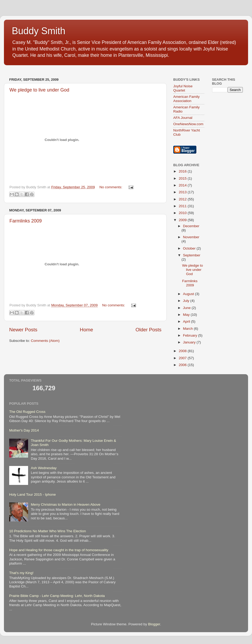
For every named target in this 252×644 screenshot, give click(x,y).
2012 (183, 199)
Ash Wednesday (44, 468)
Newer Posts (23, 330)
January (190, 342)
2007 (183, 358)
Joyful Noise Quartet (183, 88)
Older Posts (148, 330)
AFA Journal (183, 118)
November (191, 237)
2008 (183, 351)
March (188, 329)
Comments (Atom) (45, 341)
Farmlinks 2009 (26, 221)
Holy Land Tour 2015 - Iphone (33, 495)
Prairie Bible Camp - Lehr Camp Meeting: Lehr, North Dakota (57, 596)
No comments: (111, 187)
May (187, 315)
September (192, 255)
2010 (183, 213)
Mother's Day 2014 (24, 430)
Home (86, 330)
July (187, 301)
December (191, 226)
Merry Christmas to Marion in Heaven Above (65, 504)
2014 (183, 185)
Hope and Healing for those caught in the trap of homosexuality (59, 550)
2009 (183, 220)
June (187, 308)
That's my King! (21, 573)
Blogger (154, 624)
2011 (183, 206)
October (190, 248)
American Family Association (187, 99)
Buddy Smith (39, 31)
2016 (183, 171)
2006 (183, 365)
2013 (183, 192)
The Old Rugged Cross (27, 412)
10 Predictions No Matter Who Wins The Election (48, 531)
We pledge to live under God (39, 90)
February (191, 335)
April (187, 321)
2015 (183, 178)
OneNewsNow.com (188, 124)
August (189, 294)
